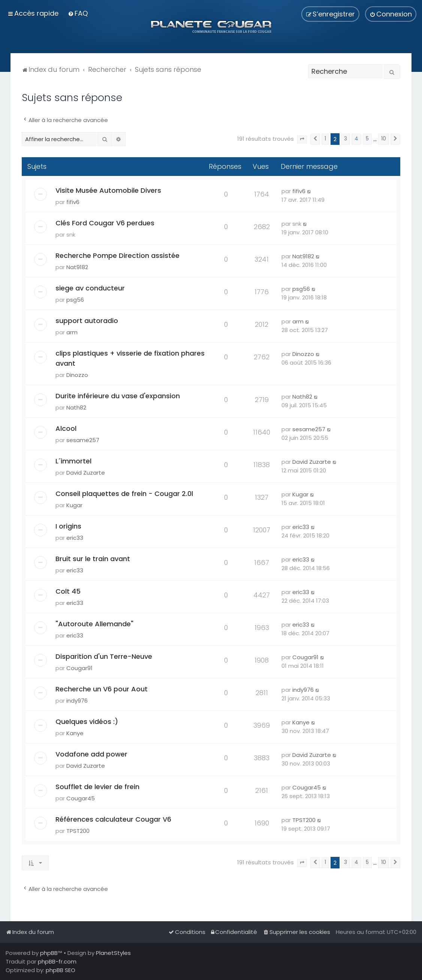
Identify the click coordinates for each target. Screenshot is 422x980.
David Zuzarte (86, 473)
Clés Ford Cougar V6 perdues (105, 223)
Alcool (66, 428)
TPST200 (78, 831)
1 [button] (325, 139)
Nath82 (76, 407)
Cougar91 (79, 668)
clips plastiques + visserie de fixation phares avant (130, 358)
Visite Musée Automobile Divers (108, 190)
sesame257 (83, 440)
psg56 (75, 300)
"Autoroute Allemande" (94, 624)
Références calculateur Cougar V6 (113, 819)
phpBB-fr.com (57, 961)
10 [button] (384, 139)
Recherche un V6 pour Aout (102, 689)
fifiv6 (73, 202)
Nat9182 (77, 267)
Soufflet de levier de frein (97, 787)
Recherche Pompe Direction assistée (117, 255)
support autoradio (87, 321)
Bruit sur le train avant (93, 559)
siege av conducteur (90, 288)
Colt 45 (68, 591)
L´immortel (73, 461)
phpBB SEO (61, 970)
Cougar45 (81, 798)
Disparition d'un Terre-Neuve (104, 656)
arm (72, 332)
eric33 (75, 538)
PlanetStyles (113, 953)
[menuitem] (78, 13)
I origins (68, 526)
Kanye (75, 733)
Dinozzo (77, 375)
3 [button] (346, 139)
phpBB (49, 953)
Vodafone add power (91, 754)
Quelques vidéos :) (87, 722)
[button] (302, 139)
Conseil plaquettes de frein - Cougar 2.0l (124, 494)
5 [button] (367, 139)
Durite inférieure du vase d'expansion (118, 396)
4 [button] (356, 139)
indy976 (77, 701)
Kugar (74, 505)
